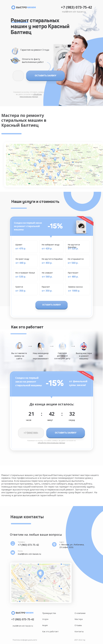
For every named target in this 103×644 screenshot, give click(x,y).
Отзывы (78, 625)
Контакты (79, 631)
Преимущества (49, 613)
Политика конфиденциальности (25, 640)
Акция (45, 625)
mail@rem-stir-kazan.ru (74, 12)
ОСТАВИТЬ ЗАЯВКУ (46, 76)
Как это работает (50, 631)
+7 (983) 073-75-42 (76, 7)
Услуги (45, 619)
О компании (80, 613)
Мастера (79, 619)
